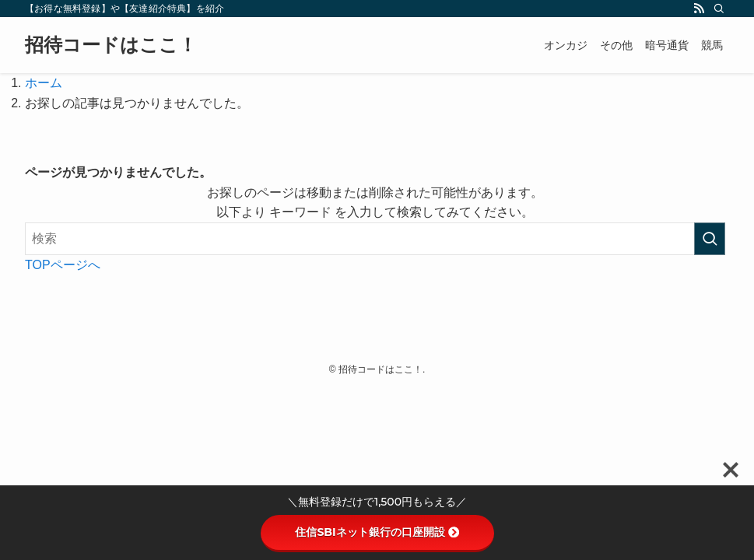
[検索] (719, 9)
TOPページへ (63, 265)
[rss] (699, 9)
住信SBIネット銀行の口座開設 (377, 532)
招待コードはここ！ (111, 45)
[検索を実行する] (710, 239)
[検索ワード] (375, 239)
